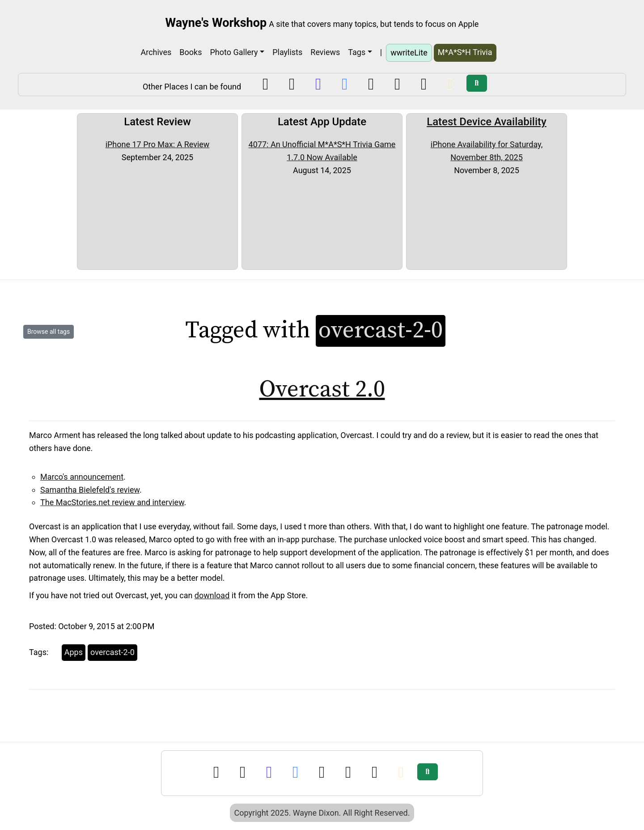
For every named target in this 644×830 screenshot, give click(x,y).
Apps (74, 652)
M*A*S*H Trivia (465, 52)
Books (191, 52)
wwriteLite (409, 53)
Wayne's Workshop (216, 23)
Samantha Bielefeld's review (90, 490)
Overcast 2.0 (322, 389)
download (212, 595)
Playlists (287, 52)
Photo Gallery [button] (234, 52)
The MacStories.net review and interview (112, 502)
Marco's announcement (82, 477)
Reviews (325, 52)
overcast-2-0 (112, 652)
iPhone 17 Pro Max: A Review (158, 144)
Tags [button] (357, 52)
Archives (156, 52)
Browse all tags (49, 332)
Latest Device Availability (487, 122)
